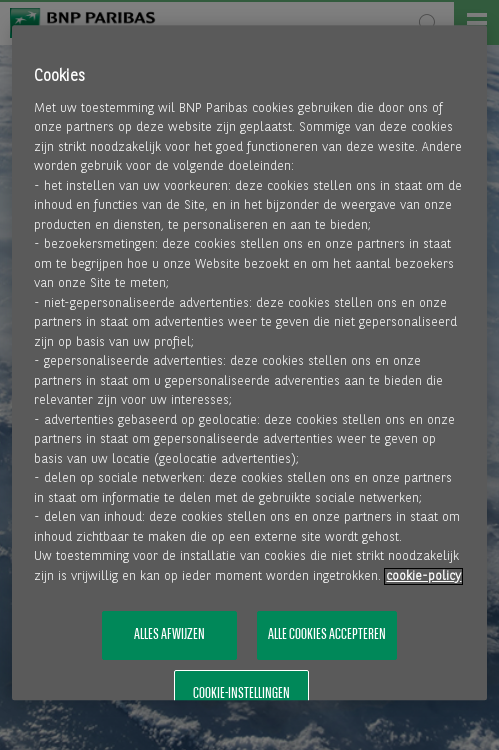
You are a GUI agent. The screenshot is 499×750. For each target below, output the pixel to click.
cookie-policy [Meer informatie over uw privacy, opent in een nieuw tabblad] (423, 576)
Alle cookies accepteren (327, 636)
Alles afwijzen (169, 636)
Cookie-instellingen (241, 694)
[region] (249, 362)
